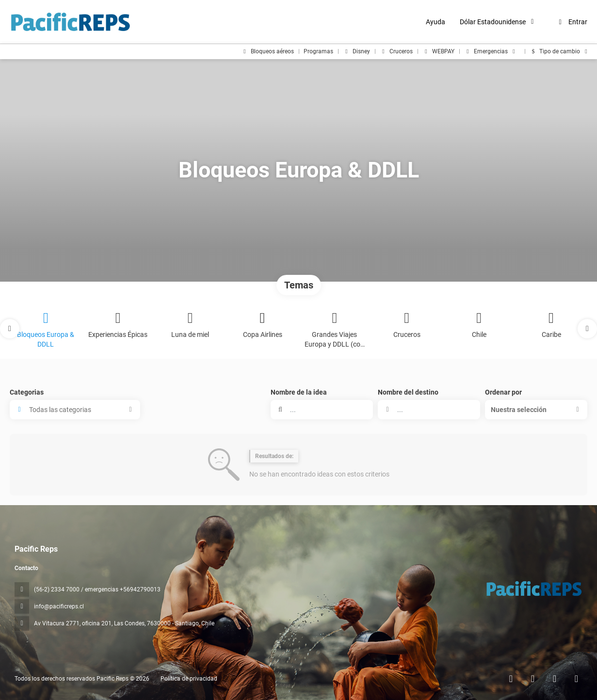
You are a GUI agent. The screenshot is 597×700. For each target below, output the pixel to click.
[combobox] (429, 410)
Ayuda (436, 22)
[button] (10, 329)
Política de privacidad (189, 679)
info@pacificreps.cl (59, 606)
